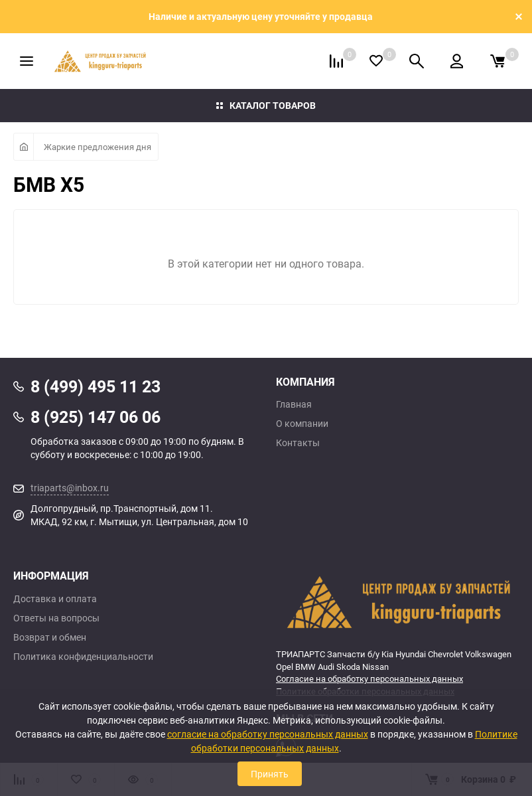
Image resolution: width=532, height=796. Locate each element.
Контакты (298, 443)
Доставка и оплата (55, 599)
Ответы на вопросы (56, 618)
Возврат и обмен (50, 637)
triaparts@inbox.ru (70, 488)
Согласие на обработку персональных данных (369, 678)
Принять (270, 774)
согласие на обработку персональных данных (268, 734)
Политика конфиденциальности (83, 657)
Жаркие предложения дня (98, 147)
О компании (302, 424)
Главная (294, 404)
